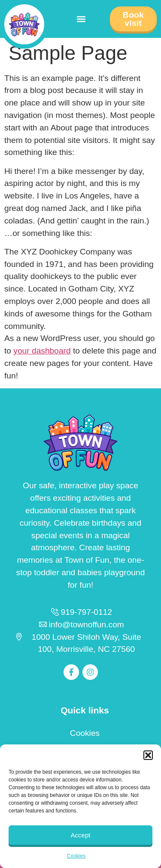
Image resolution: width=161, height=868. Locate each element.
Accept (81, 835)
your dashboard (42, 351)
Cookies (76, 856)
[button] (148, 755)
